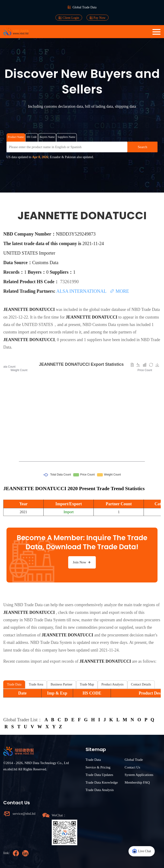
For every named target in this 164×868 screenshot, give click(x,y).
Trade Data (14, 684)
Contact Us (132, 767)
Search (143, 147)
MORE (119, 291)
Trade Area (36, 684)
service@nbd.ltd (24, 814)
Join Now (82, 562)
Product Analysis (112, 684)
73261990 (69, 282)
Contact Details (141, 684)
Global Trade (134, 760)
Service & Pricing (98, 767)
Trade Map (87, 684)
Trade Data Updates (99, 775)
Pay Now (98, 18)
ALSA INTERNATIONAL (82, 291)
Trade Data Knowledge (102, 782)
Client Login (69, 18)
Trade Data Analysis (100, 790)
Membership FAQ (137, 782)
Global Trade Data (85, 7)
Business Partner (61, 684)
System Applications (139, 775)
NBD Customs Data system (106, 325)
